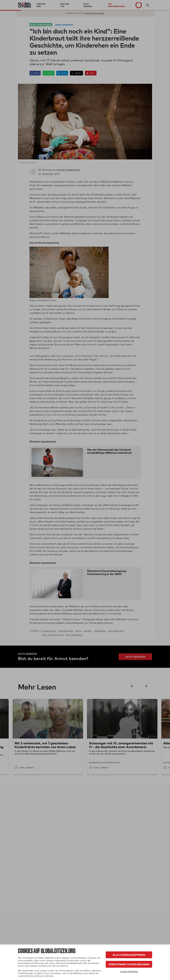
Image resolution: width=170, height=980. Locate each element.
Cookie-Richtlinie (129, 972)
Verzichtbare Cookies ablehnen (129, 964)
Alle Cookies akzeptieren (129, 955)
